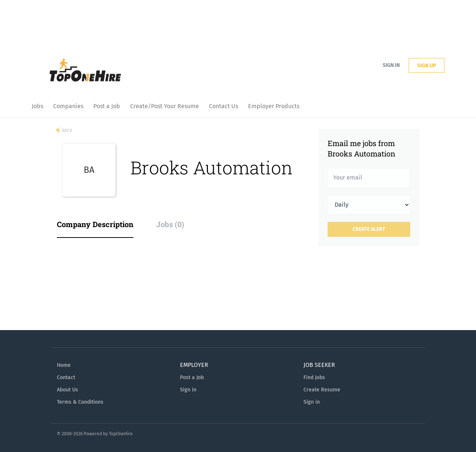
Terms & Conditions (80, 402)
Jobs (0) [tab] (170, 224)
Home (64, 365)
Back (67, 130)
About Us (67, 390)
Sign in (391, 65)
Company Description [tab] (95, 224)
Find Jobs (314, 377)
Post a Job (192, 377)
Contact (66, 377)
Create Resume (322, 390)
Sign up (427, 66)
